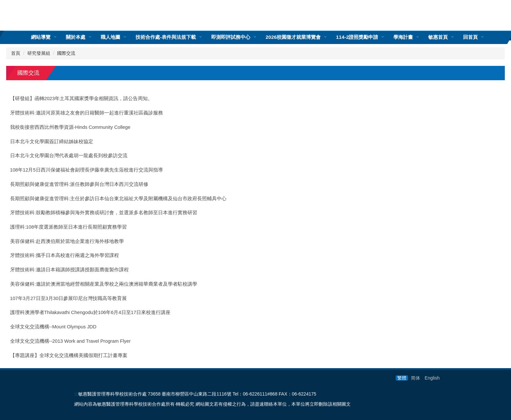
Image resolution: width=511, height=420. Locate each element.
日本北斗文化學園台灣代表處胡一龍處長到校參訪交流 (69, 156)
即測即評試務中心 (231, 37)
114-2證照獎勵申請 (357, 37)
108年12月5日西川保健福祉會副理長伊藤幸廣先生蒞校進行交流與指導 (87, 170)
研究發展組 (39, 53)
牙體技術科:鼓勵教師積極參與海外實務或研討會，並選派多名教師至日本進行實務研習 (104, 213)
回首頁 (470, 37)
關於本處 (76, 37)
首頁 (16, 53)
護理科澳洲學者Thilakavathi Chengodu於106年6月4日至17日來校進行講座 (90, 312)
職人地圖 (110, 37)
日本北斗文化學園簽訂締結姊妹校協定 (52, 142)
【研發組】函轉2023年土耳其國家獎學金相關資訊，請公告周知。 (81, 98)
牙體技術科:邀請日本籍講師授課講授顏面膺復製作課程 (69, 270)
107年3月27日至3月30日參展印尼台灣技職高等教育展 (69, 298)
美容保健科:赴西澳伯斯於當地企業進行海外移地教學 (67, 241)
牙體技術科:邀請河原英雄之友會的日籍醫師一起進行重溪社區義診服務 (87, 113)
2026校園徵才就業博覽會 (293, 37)
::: (76, 394)
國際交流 (66, 53)
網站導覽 (41, 37)
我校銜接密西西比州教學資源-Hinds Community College (70, 127)
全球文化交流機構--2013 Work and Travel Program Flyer (70, 341)
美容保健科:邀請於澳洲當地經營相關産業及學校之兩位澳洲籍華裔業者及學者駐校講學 (104, 284)
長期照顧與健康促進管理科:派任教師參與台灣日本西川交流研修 (79, 184)
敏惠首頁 (438, 37)
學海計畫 (403, 37)
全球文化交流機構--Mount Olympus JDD (53, 327)
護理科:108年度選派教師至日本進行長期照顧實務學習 (69, 227)
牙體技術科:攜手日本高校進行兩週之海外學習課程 (65, 255)
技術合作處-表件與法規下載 (166, 37)
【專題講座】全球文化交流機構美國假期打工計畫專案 (69, 355)
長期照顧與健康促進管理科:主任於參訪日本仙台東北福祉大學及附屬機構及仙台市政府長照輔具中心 (118, 199)
